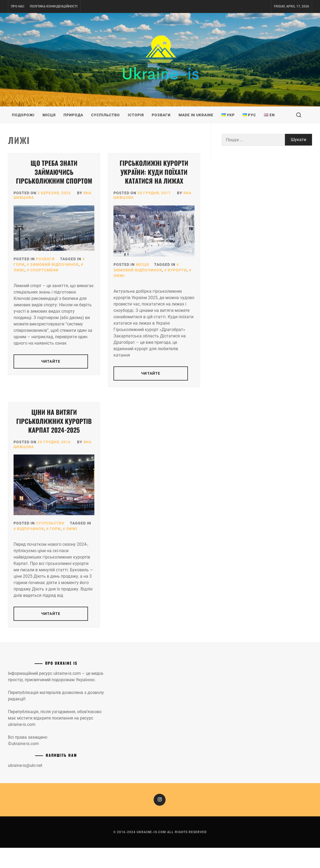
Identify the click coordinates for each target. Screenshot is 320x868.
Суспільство (106, 115)
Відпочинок (31, 529)
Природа (73, 115)
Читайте (51, 361)
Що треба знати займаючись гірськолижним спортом (54, 172)
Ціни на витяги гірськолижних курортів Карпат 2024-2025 (54, 421)
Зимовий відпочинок (54, 264)
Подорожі (23, 115)
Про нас (18, 6)
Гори (55, 529)
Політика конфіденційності (54, 6)
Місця (49, 115)
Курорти (177, 270)
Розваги (161, 115)
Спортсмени (44, 270)
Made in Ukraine (196, 115)
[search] (299, 115)
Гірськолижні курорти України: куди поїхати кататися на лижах (154, 172)
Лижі (72, 529)
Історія (136, 115)
